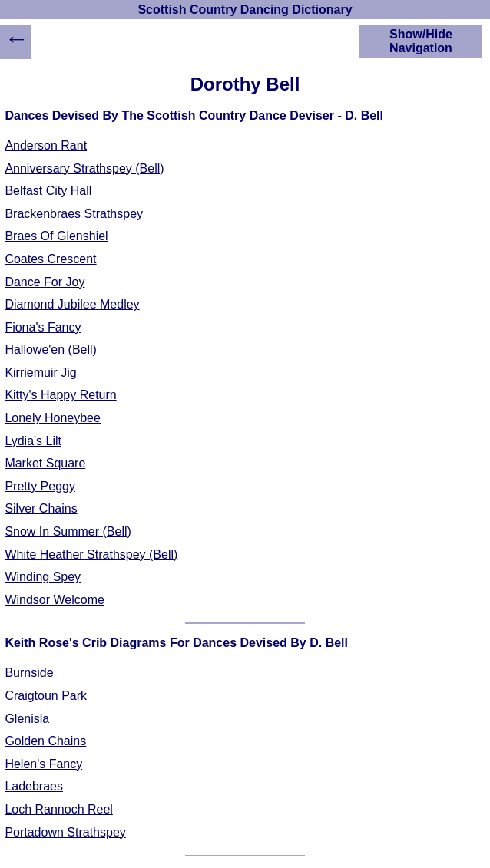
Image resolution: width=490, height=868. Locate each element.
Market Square (45, 463)
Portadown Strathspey (65, 832)
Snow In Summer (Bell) (68, 531)
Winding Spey (43, 577)
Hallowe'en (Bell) (51, 350)
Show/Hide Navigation (421, 41)
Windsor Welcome (55, 600)
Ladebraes (34, 786)
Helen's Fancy (43, 764)
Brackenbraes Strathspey (74, 214)
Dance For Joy (45, 282)
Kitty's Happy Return (60, 395)
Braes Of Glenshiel (56, 236)
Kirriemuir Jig (40, 373)
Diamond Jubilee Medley (72, 304)
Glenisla (27, 719)
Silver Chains (41, 508)
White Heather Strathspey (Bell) (91, 554)
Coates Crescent (50, 259)
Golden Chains (45, 741)
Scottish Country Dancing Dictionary (245, 10)
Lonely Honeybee (53, 418)
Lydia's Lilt (33, 441)
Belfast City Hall (48, 191)
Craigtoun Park (46, 696)
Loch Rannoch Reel (59, 809)
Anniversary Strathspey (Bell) (84, 168)
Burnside (29, 673)
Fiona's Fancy (43, 327)
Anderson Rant (46, 145)
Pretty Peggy (40, 486)
